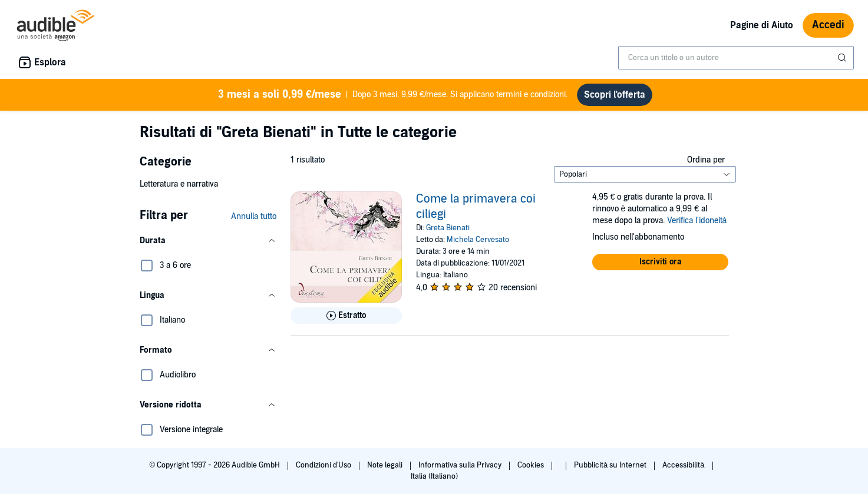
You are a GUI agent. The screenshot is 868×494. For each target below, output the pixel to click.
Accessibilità (684, 465)
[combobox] (736, 58)
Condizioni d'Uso (324, 465)
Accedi (828, 25)
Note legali (386, 465)
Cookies (532, 465)
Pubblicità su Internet (611, 465)
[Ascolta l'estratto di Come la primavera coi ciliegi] (346, 316)
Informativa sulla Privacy (461, 465)
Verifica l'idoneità (697, 221)
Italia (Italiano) (434, 476)
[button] (208, 241)
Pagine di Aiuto (762, 25)
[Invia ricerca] (843, 58)
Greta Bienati (448, 228)
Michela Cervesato (478, 240)
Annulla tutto (254, 216)
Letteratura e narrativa (179, 184)
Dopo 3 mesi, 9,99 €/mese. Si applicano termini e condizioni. (393, 95)
